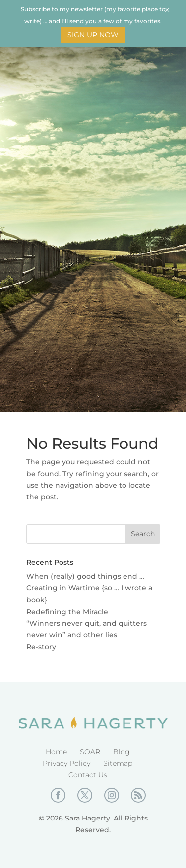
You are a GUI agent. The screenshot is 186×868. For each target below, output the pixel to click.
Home (56, 752)
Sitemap (118, 763)
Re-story (41, 647)
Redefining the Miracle (67, 612)
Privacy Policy (66, 763)
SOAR (90, 752)
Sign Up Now (93, 35)
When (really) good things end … (85, 576)
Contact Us (88, 775)
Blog (122, 752)
